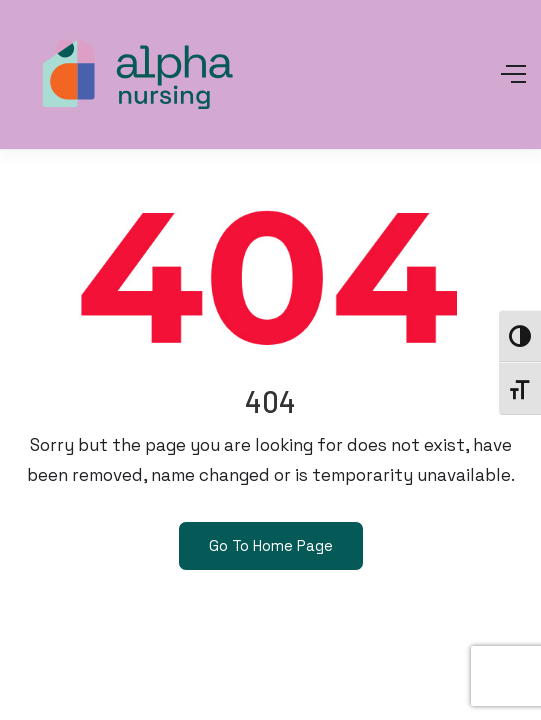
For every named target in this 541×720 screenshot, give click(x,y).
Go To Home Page (271, 545)
